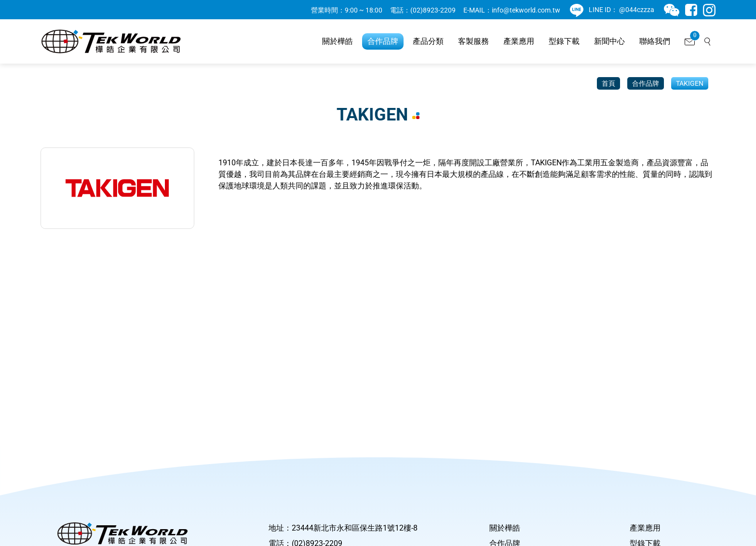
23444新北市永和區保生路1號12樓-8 (355, 528)
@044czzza (637, 10)
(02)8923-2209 (433, 10)
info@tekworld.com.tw (526, 10)
